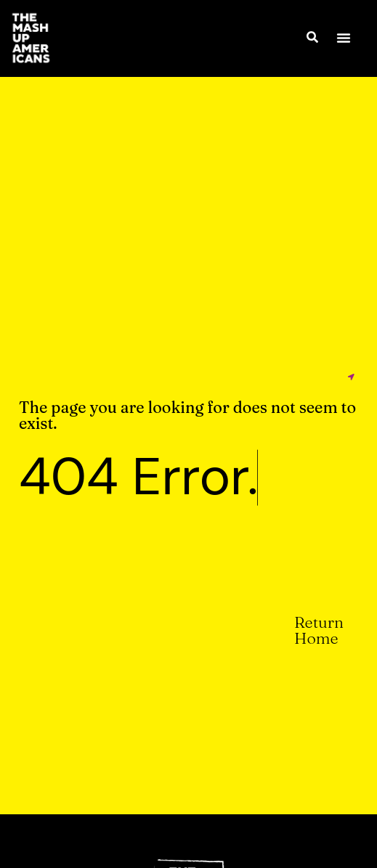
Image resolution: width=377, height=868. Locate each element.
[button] (344, 38)
